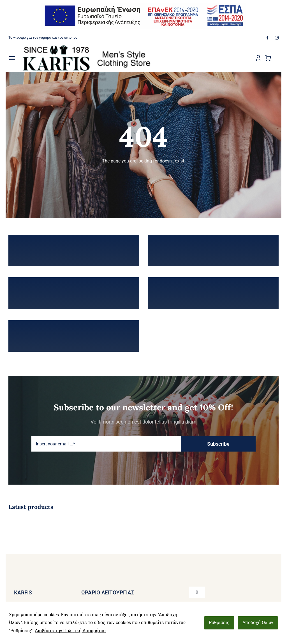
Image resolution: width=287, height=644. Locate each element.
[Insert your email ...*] (106, 444)
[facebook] (268, 38)
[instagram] (277, 38)
